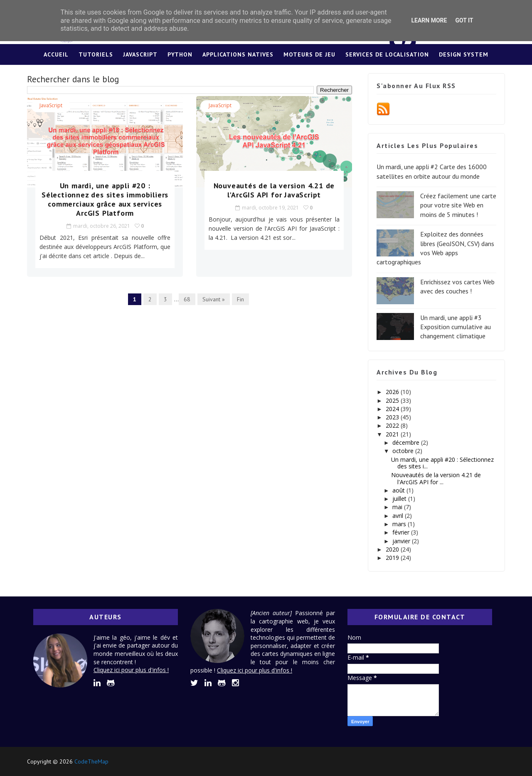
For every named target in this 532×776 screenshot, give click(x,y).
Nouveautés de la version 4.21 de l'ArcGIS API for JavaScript (274, 190)
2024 (393, 409)
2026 (393, 392)
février (402, 532)
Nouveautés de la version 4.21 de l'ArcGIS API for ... (436, 478)
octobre (404, 451)
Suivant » (214, 299)
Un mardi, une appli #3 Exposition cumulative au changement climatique (456, 327)
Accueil (56, 54)
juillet (400, 499)
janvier (402, 541)
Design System (464, 54)
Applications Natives (238, 54)
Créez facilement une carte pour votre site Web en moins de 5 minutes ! (458, 205)
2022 (393, 425)
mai (398, 507)
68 (187, 299)
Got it (464, 20)
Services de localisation (387, 54)
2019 (393, 558)
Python (180, 54)
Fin (240, 299)
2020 (393, 549)
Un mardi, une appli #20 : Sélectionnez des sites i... (442, 463)
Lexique (266, 75)
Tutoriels (96, 54)
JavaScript (140, 54)
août (399, 490)
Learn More (429, 20)
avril (399, 516)
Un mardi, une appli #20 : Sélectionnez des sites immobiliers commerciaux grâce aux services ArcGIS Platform (105, 199)
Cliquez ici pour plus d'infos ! (131, 670)
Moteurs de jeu (309, 54)
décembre (407, 442)
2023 (393, 417)
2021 (393, 434)
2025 (393, 400)
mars (400, 524)
